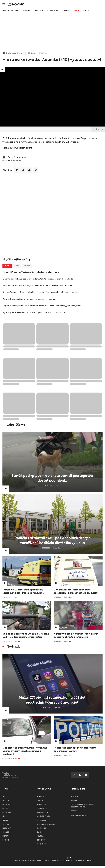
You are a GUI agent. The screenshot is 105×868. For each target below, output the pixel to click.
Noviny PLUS (42, 804)
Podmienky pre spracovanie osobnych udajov (82, 806)
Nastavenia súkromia (79, 816)
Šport (5, 816)
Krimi (76, 11)
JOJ (4, 796)
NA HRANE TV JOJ (43, 816)
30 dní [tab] (27, 266)
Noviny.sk (41, 796)
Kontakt (74, 800)
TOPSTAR (39, 11)
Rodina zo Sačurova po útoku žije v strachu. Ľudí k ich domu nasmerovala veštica (37, 286)
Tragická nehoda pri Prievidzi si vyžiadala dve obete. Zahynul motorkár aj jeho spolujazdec (42, 306)
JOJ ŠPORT (7, 804)
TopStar (6, 824)
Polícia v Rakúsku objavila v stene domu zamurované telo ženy (30, 299)
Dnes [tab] (7, 266)
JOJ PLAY (6, 800)
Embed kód (98, 129)
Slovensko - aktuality (46, 824)
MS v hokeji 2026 (10, 11)
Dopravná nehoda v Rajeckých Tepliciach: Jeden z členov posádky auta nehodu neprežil (41, 292)
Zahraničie (41, 828)
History (6, 836)
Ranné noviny (42, 812)
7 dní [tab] (17, 266)
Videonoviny (42, 808)
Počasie (6, 840)
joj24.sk (40, 800)
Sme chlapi (7, 828)
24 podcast (53, 11)
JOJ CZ (5, 808)
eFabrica (88, 860)
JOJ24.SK (26, 11)
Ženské (5, 820)
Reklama (74, 796)
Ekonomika (41, 840)
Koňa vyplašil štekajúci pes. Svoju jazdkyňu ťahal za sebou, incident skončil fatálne (38, 279)
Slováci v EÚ (42, 844)
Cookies (74, 811)
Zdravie (66, 11)
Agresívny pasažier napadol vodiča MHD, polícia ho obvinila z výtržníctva (34, 312)
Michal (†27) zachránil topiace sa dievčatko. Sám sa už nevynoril (31, 272)
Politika (40, 836)
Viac (85, 11)
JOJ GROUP (7, 812)
